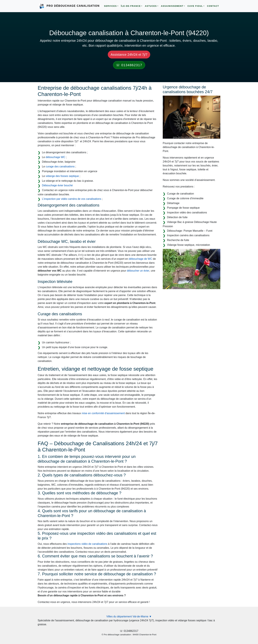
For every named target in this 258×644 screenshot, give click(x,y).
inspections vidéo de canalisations (87, 544)
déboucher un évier (138, 271)
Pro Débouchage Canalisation (73, 6)
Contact (213, 6)
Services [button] (110, 6)
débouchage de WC (140, 259)
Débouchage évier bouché (57, 185)
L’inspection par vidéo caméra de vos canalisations (72, 199)
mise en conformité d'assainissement (103, 413)
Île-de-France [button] (131, 6)
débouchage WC (55, 157)
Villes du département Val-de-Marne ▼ (129, 616)
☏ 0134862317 (129, 65)
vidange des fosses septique (62, 176)
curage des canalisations (60, 167)
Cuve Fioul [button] (195, 6)
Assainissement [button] (172, 6)
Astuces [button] (151, 6)
